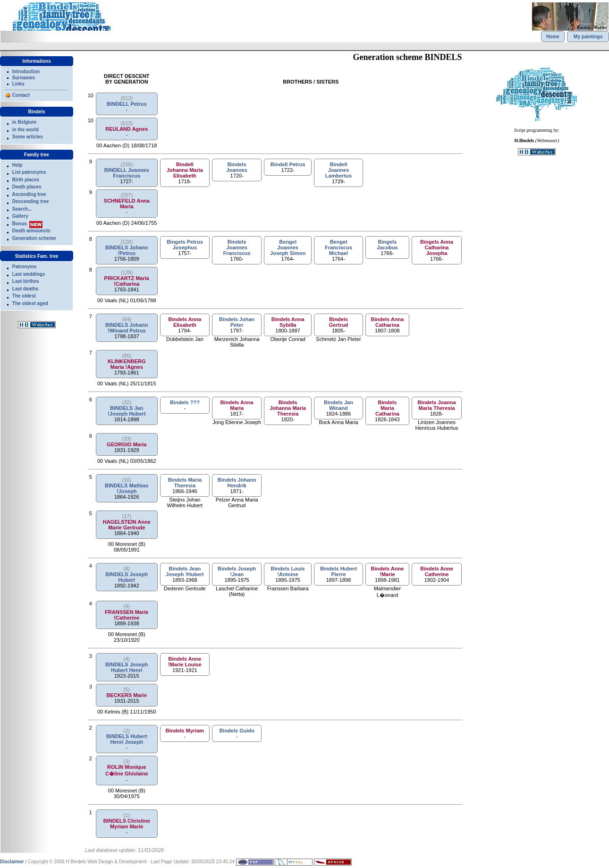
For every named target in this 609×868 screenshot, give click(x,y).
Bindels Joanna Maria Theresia (436, 405)
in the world (25, 130)
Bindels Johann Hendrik (237, 483)
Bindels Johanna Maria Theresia (288, 408)
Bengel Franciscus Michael (338, 247)
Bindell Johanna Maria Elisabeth (185, 170)
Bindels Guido (237, 731)
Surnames (24, 78)
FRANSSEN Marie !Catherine (127, 615)
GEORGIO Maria (127, 444)
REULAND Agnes (127, 129)
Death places (27, 187)
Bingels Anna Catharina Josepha (437, 247)
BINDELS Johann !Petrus (127, 250)
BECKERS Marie (127, 695)
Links (18, 84)
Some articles (28, 137)
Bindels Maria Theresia (185, 483)
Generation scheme (34, 238)
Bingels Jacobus (387, 245)
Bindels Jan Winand (338, 405)
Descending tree (31, 201)
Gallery (20, 216)
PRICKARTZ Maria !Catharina (127, 281)
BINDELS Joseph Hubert (127, 577)
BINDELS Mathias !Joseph (127, 488)
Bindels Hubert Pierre (338, 571)
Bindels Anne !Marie (387, 571)
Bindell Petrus (288, 164)
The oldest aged (30, 303)
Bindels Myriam (185, 731)
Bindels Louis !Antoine (288, 571)
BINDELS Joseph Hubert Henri (127, 667)
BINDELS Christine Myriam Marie (127, 824)
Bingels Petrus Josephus (185, 245)
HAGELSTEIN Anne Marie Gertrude (127, 525)
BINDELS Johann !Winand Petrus (127, 328)
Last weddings (29, 274)
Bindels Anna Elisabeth (185, 322)
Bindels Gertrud (338, 322)
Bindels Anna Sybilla (288, 322)
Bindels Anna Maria (237, 405)
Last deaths (25, 289)
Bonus (20, 224)
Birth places (26, 180)
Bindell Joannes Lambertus (338, 170)
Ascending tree (29, 194)
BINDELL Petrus (127, 104)
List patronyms (29, 172)
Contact (21, 95)
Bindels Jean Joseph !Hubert (185, 571)
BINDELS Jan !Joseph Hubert (127, 411)
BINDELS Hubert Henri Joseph (127, 739)
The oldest (24, 296)
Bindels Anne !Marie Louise (185, 662)
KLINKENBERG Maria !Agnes (127, 364)
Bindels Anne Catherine (437, 571)
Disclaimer (12, 862)
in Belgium (24, 122)
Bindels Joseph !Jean (237, 571)
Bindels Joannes (237, 167)
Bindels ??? (185, 402)
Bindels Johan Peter (237, 322)
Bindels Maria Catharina (387, 408)
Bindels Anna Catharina (387, 322)
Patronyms (25, 267)
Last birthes (26, 281)
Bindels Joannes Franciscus (237, 247)
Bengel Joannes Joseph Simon (288, 247)
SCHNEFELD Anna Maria (127, 204)
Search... (22, 209)
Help (17, 165)
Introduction (26, 72)
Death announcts (31, 231)
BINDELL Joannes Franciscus (127, 173)
